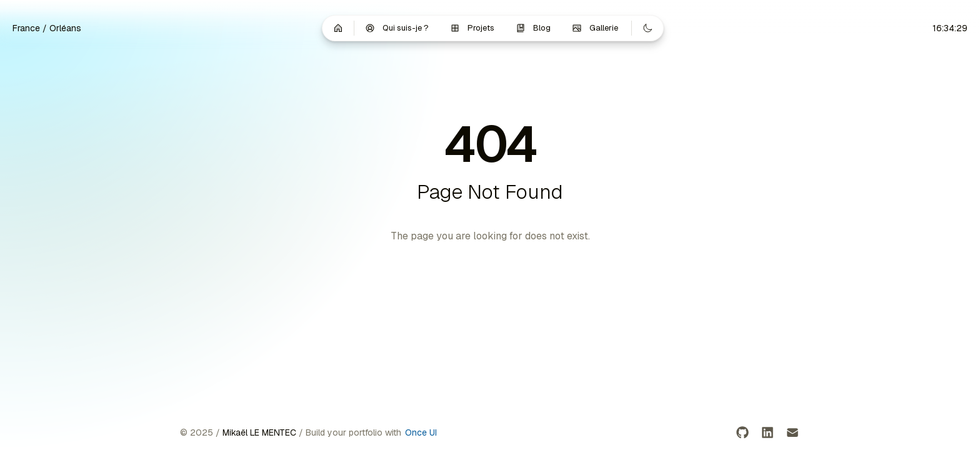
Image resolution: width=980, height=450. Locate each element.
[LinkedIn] (767, 432)
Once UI (421, 432)
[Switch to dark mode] (647, 28)
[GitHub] (742, 432)
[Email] (792, 432)
